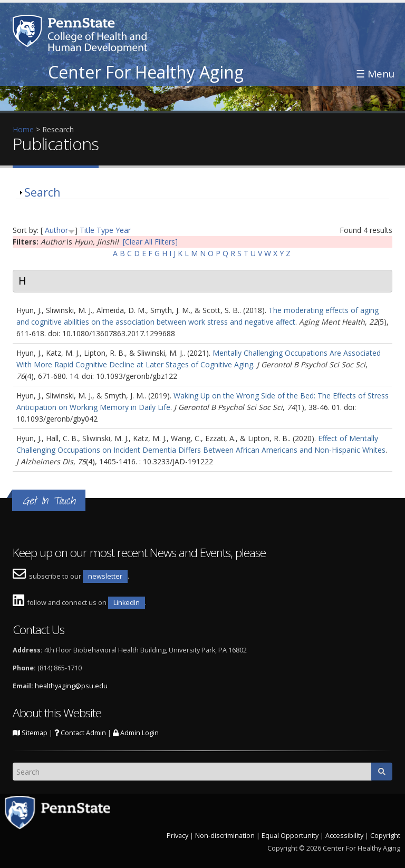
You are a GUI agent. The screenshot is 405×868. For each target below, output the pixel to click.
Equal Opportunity (290, 836)
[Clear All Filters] (150, 242)
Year (123, 230)
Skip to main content (35, 6)
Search (42, 192)
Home (23, 129)
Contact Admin (80, 733)
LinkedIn (127, 603)
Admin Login (136, 733)
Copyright (385, 836)
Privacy (177, 836)
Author (56, 230)
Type (105, 230)
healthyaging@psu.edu (71, 686)
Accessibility (344, 836)
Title (87, 230)
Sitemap (30, 733)
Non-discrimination (225, 836)
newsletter (105, 576)
